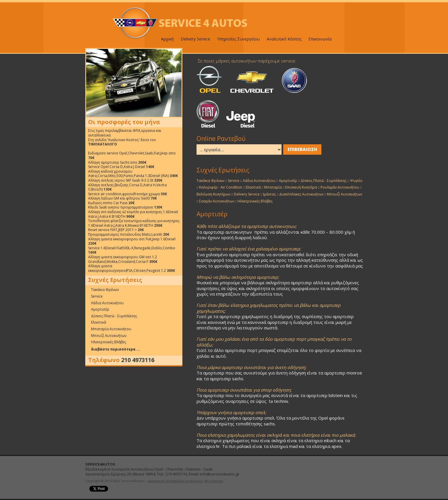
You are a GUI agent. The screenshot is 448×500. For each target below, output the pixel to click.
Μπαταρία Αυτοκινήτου (111, 329)
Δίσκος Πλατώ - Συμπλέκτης (114, 316)
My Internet (214, 481)
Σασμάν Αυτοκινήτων (217, 201)
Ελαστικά (99, 322)
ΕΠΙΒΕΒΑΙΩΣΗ (302, 149)
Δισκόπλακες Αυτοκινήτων (301, 194)
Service (97, 296)
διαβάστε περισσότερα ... (115, 349)
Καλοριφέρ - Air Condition (221, 187)
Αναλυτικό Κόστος (284, 39)
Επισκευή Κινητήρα (301, 187)
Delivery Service (195, 39)
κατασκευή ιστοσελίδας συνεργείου (175, 481)
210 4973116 (138, 360)
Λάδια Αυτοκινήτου (107, 303)
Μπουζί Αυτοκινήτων (109, 336)
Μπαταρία (273, 187)
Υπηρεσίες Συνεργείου (238, 39)
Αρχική (167, 39)
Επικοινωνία (320, 39)
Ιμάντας (269, 194)
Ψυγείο (356, 181)
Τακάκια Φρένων (105, 290)
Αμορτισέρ (100, 309)
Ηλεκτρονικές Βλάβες (109, 342)
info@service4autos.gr (220, 474)
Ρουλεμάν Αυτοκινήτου (340, 187)
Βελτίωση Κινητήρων (213, 194)
